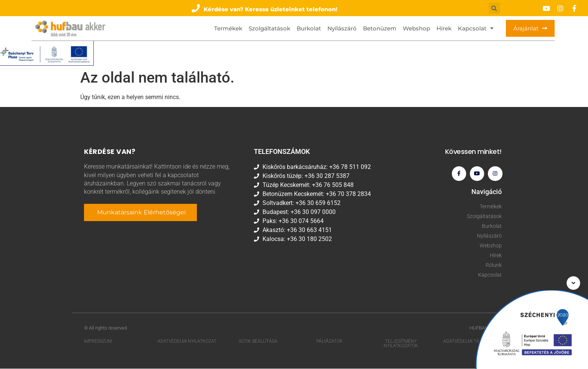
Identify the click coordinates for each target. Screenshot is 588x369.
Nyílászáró (342, 29)
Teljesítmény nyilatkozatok (401, 344)
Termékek (228, 29)
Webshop (416, 29)
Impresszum (98, 342)
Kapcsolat (476, 28)
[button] (265, 8)
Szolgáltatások (269, 29)
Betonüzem (380, 29)
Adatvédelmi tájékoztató (474, 342)
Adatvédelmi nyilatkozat (187, 342)
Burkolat (309, 29)
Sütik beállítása (258, 342)
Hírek (444, 29)
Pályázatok (330, 342)
